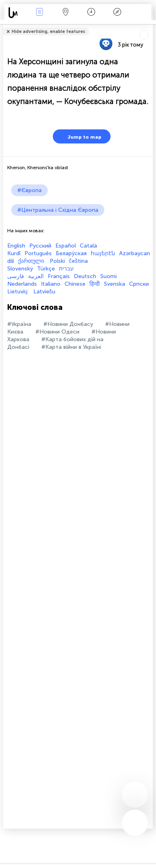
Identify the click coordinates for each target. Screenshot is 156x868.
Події (40, 13)
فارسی (16, 276)
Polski (57, 261)
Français (59, 276)
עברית (66, 269)
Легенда (118, 13)
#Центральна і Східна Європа (58, 210)
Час (91, 13)
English (16, 246)
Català (88, 246)
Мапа (65, 13)
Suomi (108, 276)
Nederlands (22, 284)
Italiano (51, 284)
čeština (78, 261)
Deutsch (85, 276)
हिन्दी (95, 284)
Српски (139, 284)
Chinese (75, 284)
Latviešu (44, 292)
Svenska (114, 284)
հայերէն (103, 253)
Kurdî (14, 253)
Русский (40, 246)
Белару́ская (71, 253)
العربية (36, 276)
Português (38, 253)
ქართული (32, 261)
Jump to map (79, 136)
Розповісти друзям (148, 26)
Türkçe (46, 269)
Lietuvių (18, 292)
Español (66, 246)
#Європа (29, 190)
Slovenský (20, 269)
